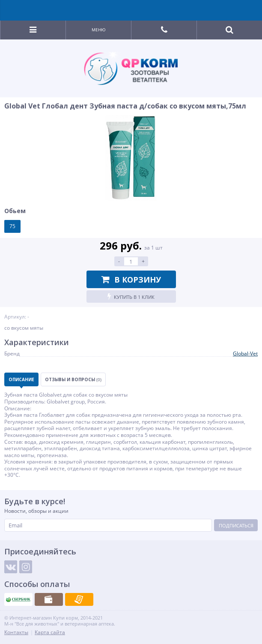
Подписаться (236, 525)
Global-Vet (245, 354)
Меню (99, 30)
